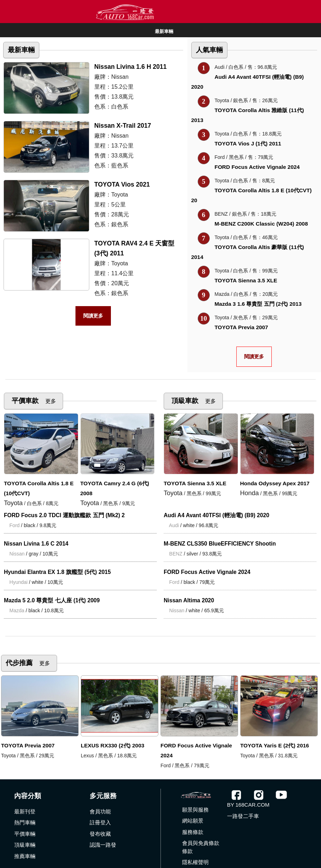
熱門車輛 (25, 822)
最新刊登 (25, 811)
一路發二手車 (243, 816)
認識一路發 (103, 845)
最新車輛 (164, 31)
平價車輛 (25, 834)
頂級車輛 (25, 845)
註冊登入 (100, 822)
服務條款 (193, 832)
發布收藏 (100, 834)
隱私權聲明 (195, 862)
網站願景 (193, 821)
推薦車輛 (25, 856)
